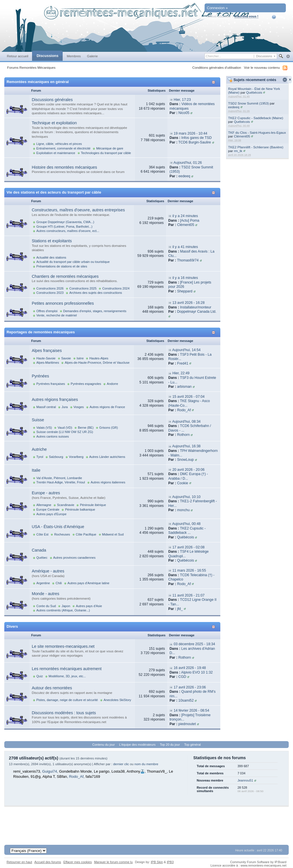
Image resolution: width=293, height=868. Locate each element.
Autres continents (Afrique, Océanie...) (63, 610)
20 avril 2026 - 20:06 (188, 470)
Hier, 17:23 (182, 100)
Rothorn (183, 435)
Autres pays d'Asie (89, 606)
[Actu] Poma (190, 221)
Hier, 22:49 (181, 373)
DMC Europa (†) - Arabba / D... (188, 476)
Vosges (79, 407)
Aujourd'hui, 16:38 (186, 446)
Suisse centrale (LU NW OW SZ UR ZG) (65, 432)
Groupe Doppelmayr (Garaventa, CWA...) (65, 222)
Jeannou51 (245, 780)
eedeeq (234, 107)
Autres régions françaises (55, 399)
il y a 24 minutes (185, 216)
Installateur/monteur (196, 307)
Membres (74, 56)
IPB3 (170, 862)
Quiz (40, 676)
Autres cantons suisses (53, 436)
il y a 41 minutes (185, 247)
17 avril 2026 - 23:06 (190, 687)
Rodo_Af (184, 410)
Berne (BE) (86, 428)
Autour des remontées (52, 688)
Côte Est (42, 534)
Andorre (112, 384)
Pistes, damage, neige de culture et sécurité (67, 700)
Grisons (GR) (109, 428)
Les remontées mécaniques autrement (67, 669)
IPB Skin (157, 862)
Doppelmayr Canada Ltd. (197, 312)
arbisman (184, 387)
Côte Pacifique (86, 534)
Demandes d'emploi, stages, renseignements (95, 311)
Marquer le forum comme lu (113, 862)
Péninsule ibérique (93, 505)
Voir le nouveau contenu (262, 67)
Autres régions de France (107, 407)
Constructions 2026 (50, 288)
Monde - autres (45, 594)
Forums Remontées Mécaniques (31, 67)
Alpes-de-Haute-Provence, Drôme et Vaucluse (97, 363)
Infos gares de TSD (197, 138)
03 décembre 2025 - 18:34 (194, 644)
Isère (80, 358)
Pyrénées (40, 376)
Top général (193, 745)
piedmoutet (187, 724)
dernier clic (121, 764)
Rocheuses (62, 534)
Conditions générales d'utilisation (217, 67)
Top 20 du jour (170, 745)
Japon (66, 606)
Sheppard (185, 291)
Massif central (46, 407)
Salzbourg (56, 457)
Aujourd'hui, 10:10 (186, 497)
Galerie (92, 56)
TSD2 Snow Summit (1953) (248, 103)
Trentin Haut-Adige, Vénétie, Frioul (61, 482)
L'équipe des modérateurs (137, 745)
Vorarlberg (76, 457)
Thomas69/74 (188, 260)
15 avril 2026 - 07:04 (188, 397)
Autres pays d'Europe (51, 514)
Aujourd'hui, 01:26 (188, 163)
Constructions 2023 (50, 293)
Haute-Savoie (46, 358)
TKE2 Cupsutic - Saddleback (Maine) (256, 118)
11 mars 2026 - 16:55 (189, 570)
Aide (278, 17)
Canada (39, 550)
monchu (183, 510)
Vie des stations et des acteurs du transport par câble (54, 192)
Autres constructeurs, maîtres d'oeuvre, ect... (68, 231)
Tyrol (40, 457)
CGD (182, 677)
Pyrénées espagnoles (86, 384)
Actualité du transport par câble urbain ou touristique (73, 262)
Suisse (38, 420)
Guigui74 (50, 771)
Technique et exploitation (54, 123)
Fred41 (183, 363)
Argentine (43, 583)
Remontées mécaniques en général (38, 82)
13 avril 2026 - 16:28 (188, 303)
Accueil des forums (48, 862)
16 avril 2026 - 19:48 (190, 668)
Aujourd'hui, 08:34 (186, 422)
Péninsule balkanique (80, 509)
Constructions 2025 (83, 288)
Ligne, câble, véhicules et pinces (59, 144)
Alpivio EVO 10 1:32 (197, 672)
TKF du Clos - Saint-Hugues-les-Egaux (257, 132)
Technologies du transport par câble (106, 153)
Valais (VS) (44, 428)
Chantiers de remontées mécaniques (65, 276)
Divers (12, 626)
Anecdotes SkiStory (117, 700)
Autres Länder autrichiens (107, 457)
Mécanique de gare (110, 148)
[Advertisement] (146, 820)
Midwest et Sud (113, 534)
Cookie (183, 483)
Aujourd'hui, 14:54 (186, 350)
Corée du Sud (46, 606)
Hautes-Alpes (99, 358)
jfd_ (180, 609)
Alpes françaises (47, 351)
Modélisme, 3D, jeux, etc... (67, 676)
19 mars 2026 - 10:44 (190, 133)
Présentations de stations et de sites (62, 266)
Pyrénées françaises (51, 384)
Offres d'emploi (47, 311)
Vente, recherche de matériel (57, 315)
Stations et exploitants (52, 241)
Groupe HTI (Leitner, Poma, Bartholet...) (64, 227)
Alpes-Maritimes (48, 363)
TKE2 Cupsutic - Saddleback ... (187, 531)
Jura (65, 407)
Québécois (254, 92)
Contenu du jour (104, 745)
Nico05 (184, 113)
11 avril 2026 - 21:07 (188, 595)
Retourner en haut (19, 862)
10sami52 (186, 700)
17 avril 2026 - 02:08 (188, 547)
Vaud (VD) (65, 428)
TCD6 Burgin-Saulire (195, 142)
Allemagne (44, 505)
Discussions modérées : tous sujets (64, 713)
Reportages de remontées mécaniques (41, 332)
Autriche (39, 449)
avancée (288, 56)
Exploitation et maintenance (56, 153)
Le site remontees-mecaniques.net (63, 646)
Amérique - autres (48, 571)
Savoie (66, 358)
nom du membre (146, 764)
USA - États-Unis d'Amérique (58, 527)
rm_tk (238, 151)
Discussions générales (52, 100)
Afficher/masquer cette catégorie (214, 82)
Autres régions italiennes (108, 482)
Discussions (47, 56)
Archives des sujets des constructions (96, 293)
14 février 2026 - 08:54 (191, 710)
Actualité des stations (51, 257)
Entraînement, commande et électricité (63, 148)
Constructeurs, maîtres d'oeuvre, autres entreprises (78, 210)
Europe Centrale (48, 509)
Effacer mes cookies (77, 862)
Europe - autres (46, 493)
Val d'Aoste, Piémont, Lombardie (59, 478)
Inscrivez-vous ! (247, 16)
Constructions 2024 (116, 288)
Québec (42, 558)
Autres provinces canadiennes (74, 558)
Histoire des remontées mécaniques (64, 167)
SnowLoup (185, 460)
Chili (59, 583)
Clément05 (242, 136)
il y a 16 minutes (185, 278)
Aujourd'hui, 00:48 (186, 524)
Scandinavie (66, 505)
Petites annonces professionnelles (63, 303)
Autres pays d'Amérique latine (88, 583)
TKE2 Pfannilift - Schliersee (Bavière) (256, 147)
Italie (36, 470)
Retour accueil (18, 56)
